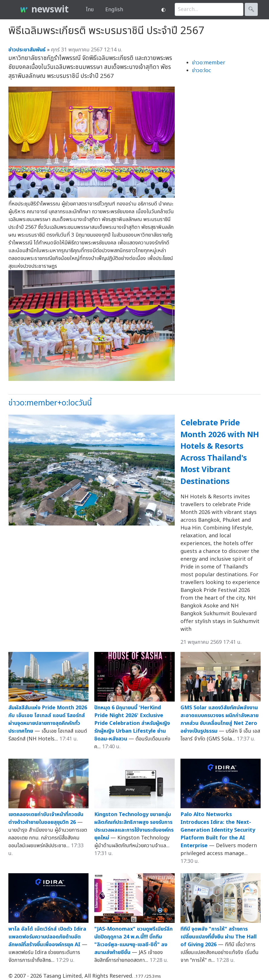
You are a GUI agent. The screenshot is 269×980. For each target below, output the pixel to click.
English (114, 10)
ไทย (90, 10)
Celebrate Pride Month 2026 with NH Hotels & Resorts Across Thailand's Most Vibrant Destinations (220, 452)
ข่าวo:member (209, 63)
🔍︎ (251, 9)
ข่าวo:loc (202, 71)
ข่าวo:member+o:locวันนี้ (50, 403)
